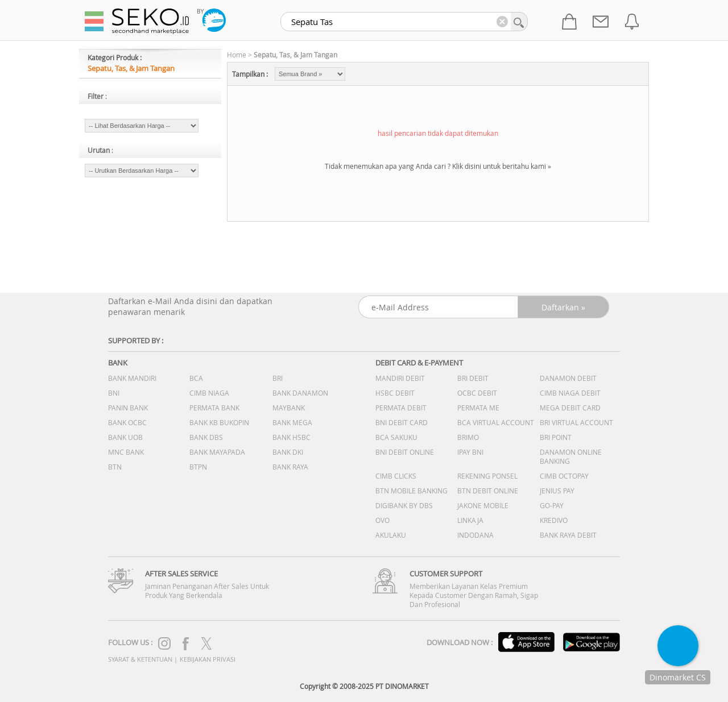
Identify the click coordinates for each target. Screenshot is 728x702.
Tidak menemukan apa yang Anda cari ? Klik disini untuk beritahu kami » (438, 166)
